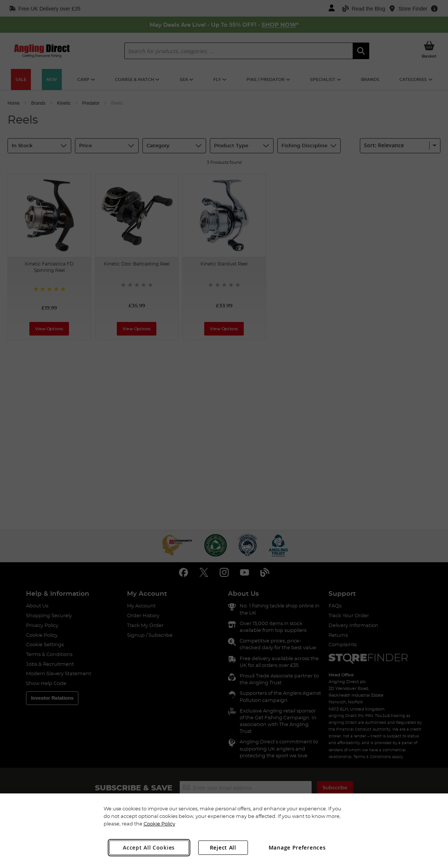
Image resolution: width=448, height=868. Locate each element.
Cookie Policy (159, 824)
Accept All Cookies (149, 847)
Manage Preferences (297, 847)
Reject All (223, 847)
